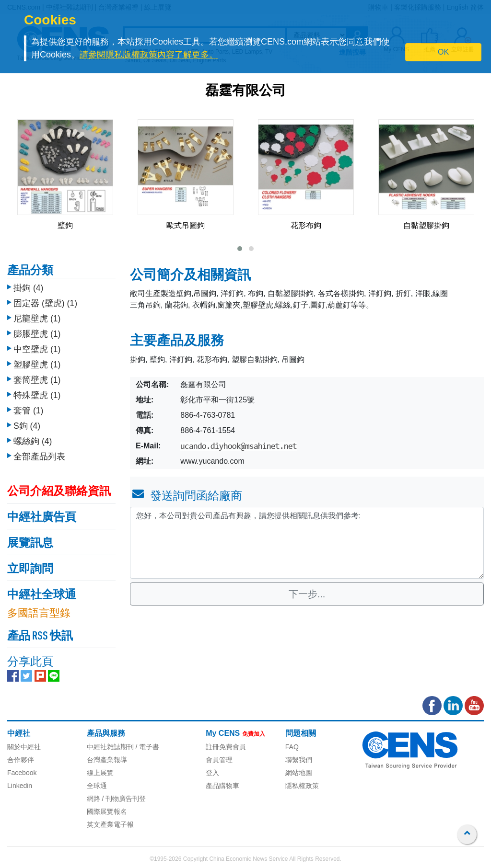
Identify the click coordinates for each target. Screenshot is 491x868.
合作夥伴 (21, 760)
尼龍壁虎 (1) (37, 319)
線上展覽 (100, 773)
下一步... (307, 594)
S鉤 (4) (27, 426)
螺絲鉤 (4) (33, 441)
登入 (212, 773)
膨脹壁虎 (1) (37, 334)
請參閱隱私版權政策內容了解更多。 (149, 55)
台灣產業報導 (107, 760)
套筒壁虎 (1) (37, 380)
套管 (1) (28, 411)
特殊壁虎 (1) (37, 395)
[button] (240, 249)
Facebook (22, 773)
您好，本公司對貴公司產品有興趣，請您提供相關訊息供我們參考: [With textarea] (307, 543)
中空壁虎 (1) (37, 349)
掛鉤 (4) (28, 288)
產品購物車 (222, 786)
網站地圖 (299, 773)
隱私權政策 (302, 786)
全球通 (97, 786)
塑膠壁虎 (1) (37, 365)
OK (443, 52)
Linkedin (20, 786)
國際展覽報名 (107, 811)
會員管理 (219, 760)
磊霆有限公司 (245, 91)
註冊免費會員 (226, 747)
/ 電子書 (147, 747)
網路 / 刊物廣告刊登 (117, 799)
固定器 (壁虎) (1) (45, 303)
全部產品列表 (39, 457)
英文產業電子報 (110, 824)
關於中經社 (24, 747)
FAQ (292, 747)
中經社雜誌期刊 (110, 747)
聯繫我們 (299, 760)
